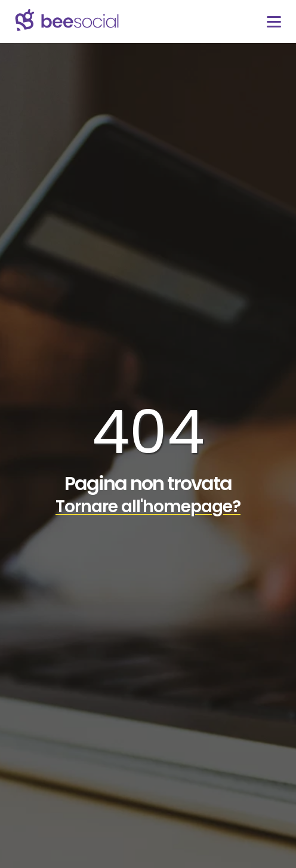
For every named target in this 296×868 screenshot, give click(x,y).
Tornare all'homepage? (148, 507)
